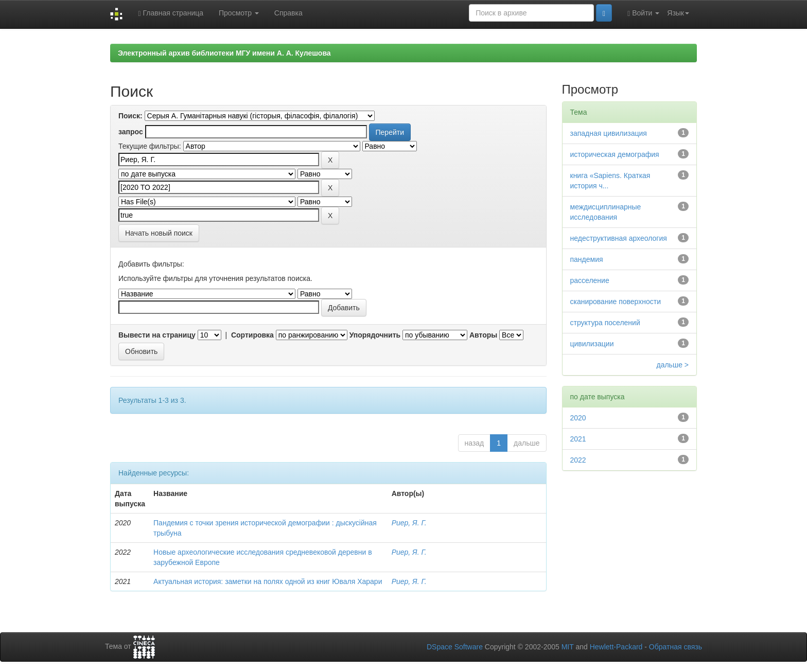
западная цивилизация (609, 133)
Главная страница (171, 13)
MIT (568, 647)
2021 (578, 439)
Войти (643, 13)
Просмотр (239, 13)
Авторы (483, 335)
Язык (678, 13)
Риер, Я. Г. (409, 523)
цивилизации (592, 344)
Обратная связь (676, 647)
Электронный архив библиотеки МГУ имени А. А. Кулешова (224, 53)
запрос (131, 132)
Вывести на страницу (157, 335)
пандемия (587, 259)
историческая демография (615, 154)
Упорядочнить (375, 335)
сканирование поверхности (616, 302)
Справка (288, 13)
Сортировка (252, 335)
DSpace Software (455, 647)
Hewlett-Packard (616, 647)
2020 (578, 418)
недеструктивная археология (619, 238)
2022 (578, 460)
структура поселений (605, 323)
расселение (590, 280)
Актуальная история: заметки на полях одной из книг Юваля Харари (268, 581)
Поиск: (130, 116)
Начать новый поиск (159, 233)
